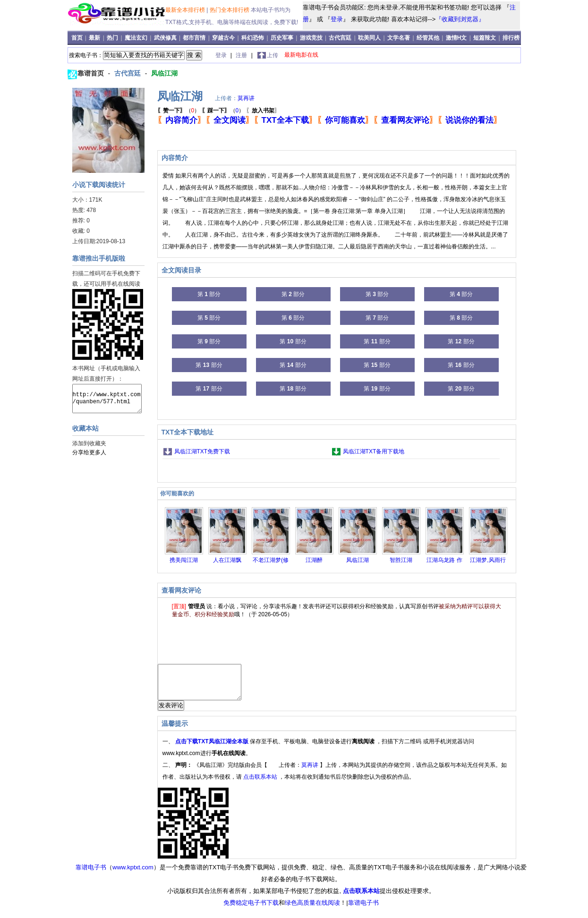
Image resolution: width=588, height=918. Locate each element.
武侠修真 (165, 38)
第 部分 (209, 294)
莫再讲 (246, 98)
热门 (113, 38)
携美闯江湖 (184, 560)
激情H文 (456, 38)
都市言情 (194, 38)
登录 (337, 19)
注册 (242, 55)
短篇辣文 (485, 38)
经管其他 (428, 38)
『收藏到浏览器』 (460, 19)
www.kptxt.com (133, 874)
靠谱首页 (92, 73)
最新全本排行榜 (186, 10)
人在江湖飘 (227, 560)
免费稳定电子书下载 (251, 910)
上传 (273, 55)
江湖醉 (314, 560)
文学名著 (399, 38)
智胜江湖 (401, 560)
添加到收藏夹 (89, 443)
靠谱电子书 (91, 874)
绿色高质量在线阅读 (312, 910)
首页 (78, 38)
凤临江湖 (164, 73)
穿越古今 (223, 38)
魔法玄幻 (136, 38)
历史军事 (282, 38)
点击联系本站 (261, 784)
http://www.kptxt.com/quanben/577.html (107, 399)
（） (179, 110)
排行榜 (511, 38)
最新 (95, 38)
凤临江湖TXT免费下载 (202, 451)
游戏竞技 (312, 38)
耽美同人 (369, 38)
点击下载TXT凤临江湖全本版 (213, 748)
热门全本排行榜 (230, 10)
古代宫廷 (340, 38)
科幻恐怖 (253, 38)
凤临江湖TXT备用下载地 (374, 451)
